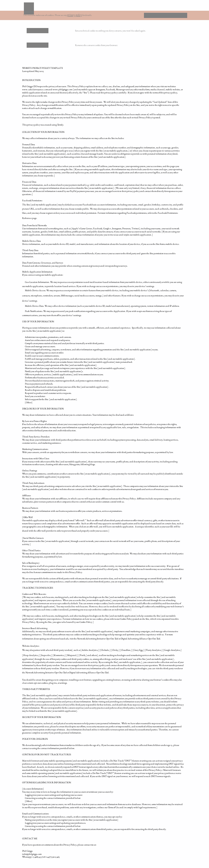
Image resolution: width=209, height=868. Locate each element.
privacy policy (75, 15)
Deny (155, 15)
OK (176, 15)
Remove (38, 30)
